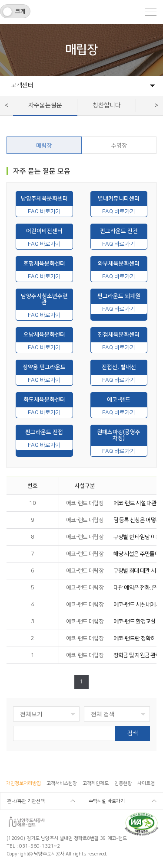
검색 (133, 733)
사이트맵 (146, 783)
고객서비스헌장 (62, 783)
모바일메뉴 (151, 12)
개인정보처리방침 (23, 783)
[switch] (15, 11)
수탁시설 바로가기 (107, 801)
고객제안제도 (96, 783)
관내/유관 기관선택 (26, 801)
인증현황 (123, 783)
